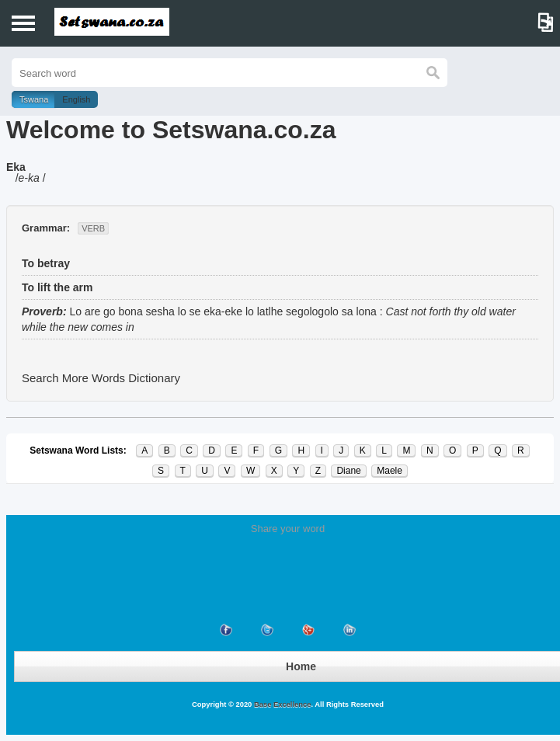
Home (301, 666)
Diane (348, 471)
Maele (390, 471)
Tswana (34, 99)
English (76, 99)
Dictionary (154, 378)
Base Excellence (281, 704)
